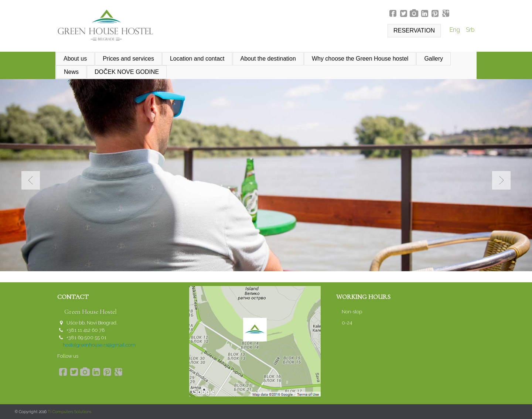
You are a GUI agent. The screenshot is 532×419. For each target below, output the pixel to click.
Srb (470, 30)
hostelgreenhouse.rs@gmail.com (99, 345)
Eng (456, 30)
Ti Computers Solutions (69, 412)
